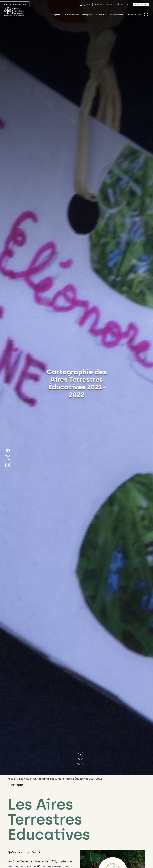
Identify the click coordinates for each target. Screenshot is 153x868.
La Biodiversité (71, 15)
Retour (15, 785)
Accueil (12, 779)
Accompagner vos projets (94, 15)
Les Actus (25, 779)
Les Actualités (134, 15)
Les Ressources (116, 15)
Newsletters (141, 5)
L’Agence (56, 15)
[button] (146, 15)
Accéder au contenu (15, 4)
